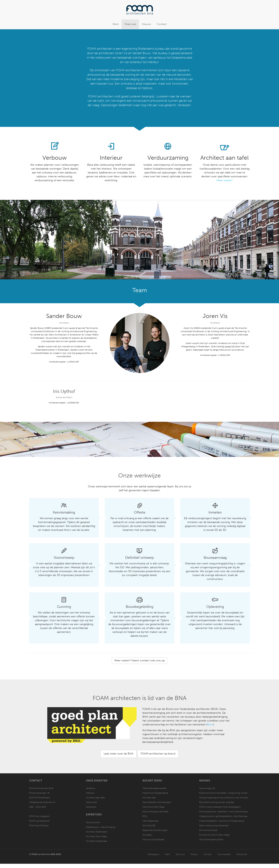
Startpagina (153, 854)
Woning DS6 (149, 826)
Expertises (94, 815)
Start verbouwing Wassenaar (214, 826)
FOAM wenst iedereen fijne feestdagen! (220, 807)
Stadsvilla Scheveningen (155, 830)
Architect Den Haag (96, 836)
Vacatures (91, 807)
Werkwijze (91, 802)
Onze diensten (97, 781)
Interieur (90, 793)
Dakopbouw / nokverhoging (101, 827)
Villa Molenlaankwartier (155, 788)
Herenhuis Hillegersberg (155, 793)
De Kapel (147, 835)
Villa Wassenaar (150, 821)
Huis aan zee (149, 798)
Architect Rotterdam (97, 832)
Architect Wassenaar (96, 841)
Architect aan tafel (95, 798)
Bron (210, 725)
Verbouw (91, 788)
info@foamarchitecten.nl (42, 802)
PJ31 (145, 816)
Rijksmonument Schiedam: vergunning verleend (225, 793)
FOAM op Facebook (39, 821)
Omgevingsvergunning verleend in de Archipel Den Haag (229, 798)
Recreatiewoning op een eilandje (217, 802)
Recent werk (152, 781)
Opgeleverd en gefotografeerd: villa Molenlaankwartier (228, 816)
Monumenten (93, 822)
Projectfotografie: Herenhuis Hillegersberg (222, 821)
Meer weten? (225, 180)
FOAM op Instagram (39, 816)
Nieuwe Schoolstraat (153, 839)
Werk (116, 24)
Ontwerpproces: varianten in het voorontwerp (223, 812)
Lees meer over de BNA (118, 754)
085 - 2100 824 (37, 807)
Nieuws (146, 24)
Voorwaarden (224, 854)
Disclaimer (242, 854)
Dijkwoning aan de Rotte (155, 812)
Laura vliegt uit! (207, 788)
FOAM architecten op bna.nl (158, 754)
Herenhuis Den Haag (153, 807)
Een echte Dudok (209, 830)
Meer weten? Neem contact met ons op (139, 661)
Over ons (130, 24)
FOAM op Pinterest (39, 826)
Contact (162, 24)
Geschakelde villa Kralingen (157, 802)
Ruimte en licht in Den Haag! (214, 835)
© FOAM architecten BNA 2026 (45, 854)
